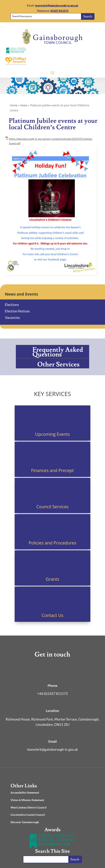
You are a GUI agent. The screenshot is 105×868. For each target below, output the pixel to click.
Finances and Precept (53, 470)
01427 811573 (59, 11)
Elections (12, 305)
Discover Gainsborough (25, 822)
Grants (52, 579)
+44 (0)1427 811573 (52, 694)
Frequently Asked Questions (58, 352)
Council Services (53, 506)
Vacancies (12, 317)
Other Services (58, 364)
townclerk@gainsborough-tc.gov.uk (57, 5)
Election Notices (17, 311)
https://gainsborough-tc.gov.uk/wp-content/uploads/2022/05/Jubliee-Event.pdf (51, 141)
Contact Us (52, 615)
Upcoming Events (52, 434)
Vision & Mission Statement (27, 800)
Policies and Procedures (52, 543)
